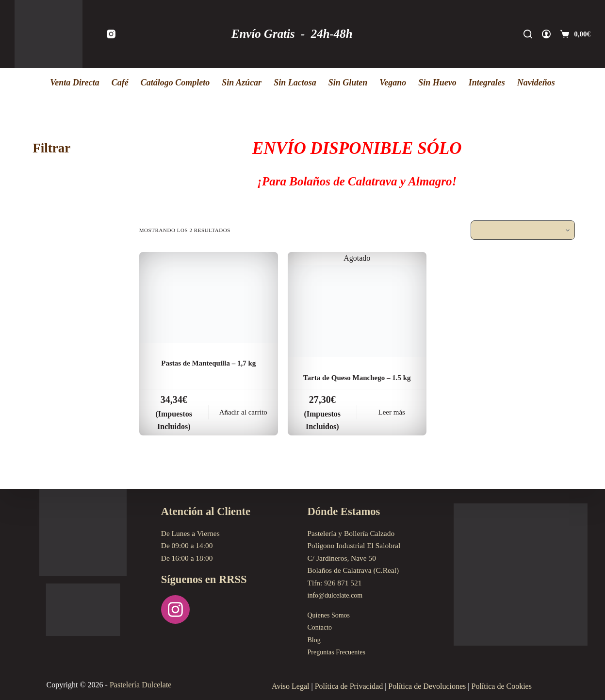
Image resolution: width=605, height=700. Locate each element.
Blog (315, 640)
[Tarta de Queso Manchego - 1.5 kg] (357, 311)
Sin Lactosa (295, 83)
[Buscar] (528, 34)
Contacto (321, 627)
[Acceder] (546, 34)
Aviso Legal (290, 686)
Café (120, 83)
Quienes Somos (331, 615)
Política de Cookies (502, 686)
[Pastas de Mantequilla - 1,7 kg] (209, 297)
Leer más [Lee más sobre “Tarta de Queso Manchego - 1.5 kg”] (392, 427)
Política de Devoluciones (427, 686)
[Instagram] (111, 34)
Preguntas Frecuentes (340, 652)
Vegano (393, 83)
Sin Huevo (437, 83)
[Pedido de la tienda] (523, 230)
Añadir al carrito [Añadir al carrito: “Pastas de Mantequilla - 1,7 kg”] (243, 427)
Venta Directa (75, 83)
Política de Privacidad (349, 686)
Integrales (487, 83)
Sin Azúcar (242, 83)
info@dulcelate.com (338, 595)
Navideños (536, 83)
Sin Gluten (348, 83)
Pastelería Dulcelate (141, 685)
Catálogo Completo (175, 83)
